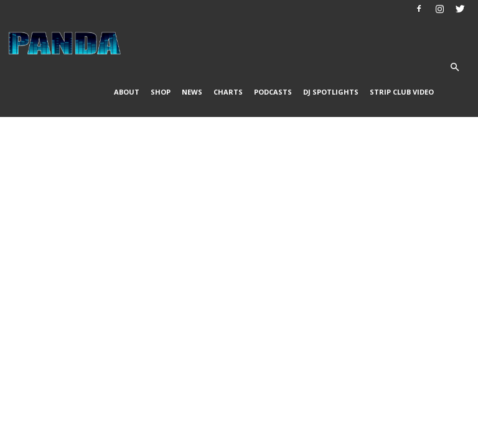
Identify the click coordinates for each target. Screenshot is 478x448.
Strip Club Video (402, 92)
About (127, 92)
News (192, 92)
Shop (161, 92)
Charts (228, 92)
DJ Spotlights (331, 92)
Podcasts (273, 92)
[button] (454, 67)
